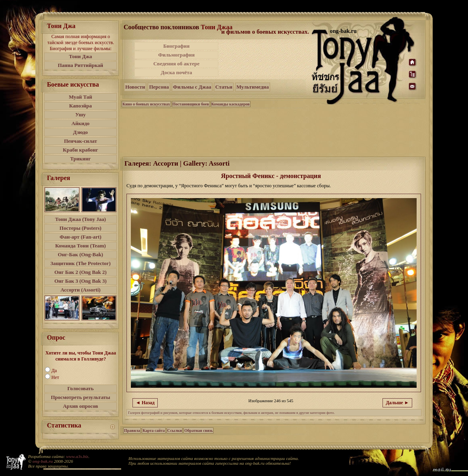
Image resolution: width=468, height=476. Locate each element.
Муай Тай (80, 97)
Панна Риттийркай (80, 65)
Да (54, 371)
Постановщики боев (191, 104)
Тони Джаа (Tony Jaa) (80, 219)
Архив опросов (81, 406)
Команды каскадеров (231, 104)
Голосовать (81, 388)
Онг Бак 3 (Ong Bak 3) (80, 281)
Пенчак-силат (80, 141)
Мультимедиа (253, 87)
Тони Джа (81, 56)
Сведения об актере (176, 64)
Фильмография (176, 55)
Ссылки (175, 430)
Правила (132, 430)
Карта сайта (154, 430)
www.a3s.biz (77, 456)
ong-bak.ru (43, 461)
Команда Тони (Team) (80, 246)
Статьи (224, 87)
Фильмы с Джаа (192, 87)
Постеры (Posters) (80, 228)
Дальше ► (397, 403)
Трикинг (80, 159)
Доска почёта (176, 72)
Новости (135, 87)
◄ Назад (145, 403)
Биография (177, 46)
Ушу (81, 114)
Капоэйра (80, 106)
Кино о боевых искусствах (146, 104)
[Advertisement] (266, 59)
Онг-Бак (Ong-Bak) (80, 254)
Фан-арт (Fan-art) (81, 237)
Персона (159, 87)
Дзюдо (80, 132)
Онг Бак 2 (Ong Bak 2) (80, 272)
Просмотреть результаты (81, 397)
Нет (55, 377)
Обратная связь (198, 430)
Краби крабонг (81, 150)
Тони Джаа (217, 27)
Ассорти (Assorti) (81, 290)
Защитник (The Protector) (81, 263)
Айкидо (80, 123)
